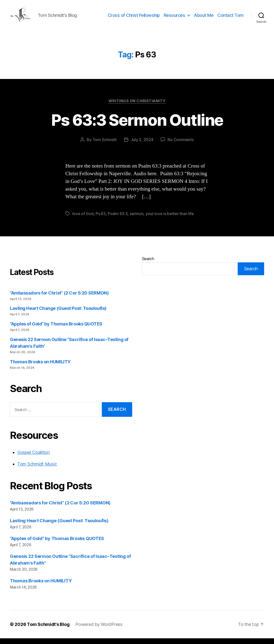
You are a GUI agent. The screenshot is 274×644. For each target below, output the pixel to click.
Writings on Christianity (137, 107)
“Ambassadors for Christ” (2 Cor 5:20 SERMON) (59, 299)
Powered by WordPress (99, 630)
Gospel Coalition (34, 458)
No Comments (180, 145)
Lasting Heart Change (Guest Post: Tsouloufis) (58, 314)
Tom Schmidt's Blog (48, 630)
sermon (137, 219)
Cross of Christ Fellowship (134, 18)
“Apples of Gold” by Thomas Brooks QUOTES (56, 330)
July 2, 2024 (142, 145)
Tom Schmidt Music (37, 470)
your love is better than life (170, 219)
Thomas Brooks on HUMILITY (40, 367)
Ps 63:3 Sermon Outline (137, 126)
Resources (175, 18)
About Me (204, 18)
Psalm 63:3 (118, 219)
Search (148, 264)
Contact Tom (231, 18)
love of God (83, 219)
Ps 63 (101, 219)
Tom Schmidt (105, 145)
